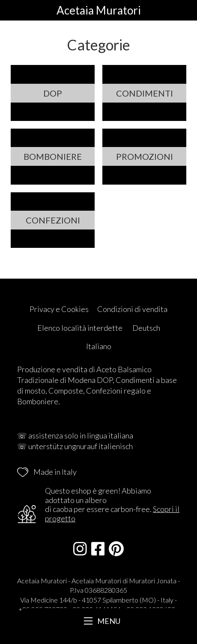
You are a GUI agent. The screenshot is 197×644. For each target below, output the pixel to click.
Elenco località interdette (80, 328)
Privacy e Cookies (59, 309)
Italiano (99, 346)
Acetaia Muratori (99, 10)
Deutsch (146, 328)
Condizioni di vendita (132, 309)
